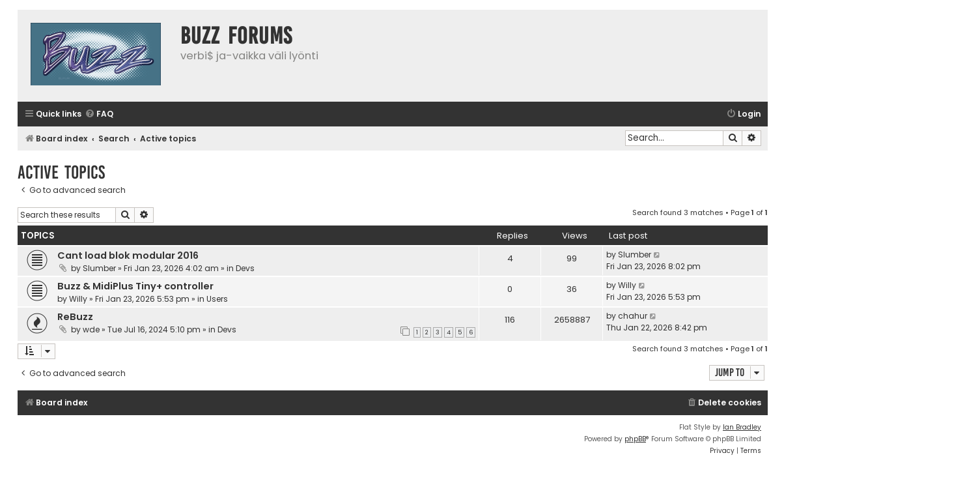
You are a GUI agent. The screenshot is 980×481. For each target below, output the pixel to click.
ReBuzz (75, 317)
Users (217, 299)
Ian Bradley (742, 427)
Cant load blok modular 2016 (128, 255)
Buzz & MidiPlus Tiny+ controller (135, 286)
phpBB (635, 439)
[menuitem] (99, 114)
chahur (633, 316)
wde (91, 329)
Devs (245, 268)
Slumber (99, 268)
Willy (78, 299)
